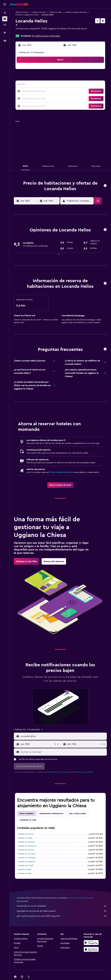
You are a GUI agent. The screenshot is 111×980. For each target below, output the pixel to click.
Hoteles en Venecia (26, 842)
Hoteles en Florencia (27, 846)
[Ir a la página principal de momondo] (19, 4)
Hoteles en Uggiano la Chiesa (27, 15)
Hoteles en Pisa (25, 873)
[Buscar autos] (5, 25)
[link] (60, 485)
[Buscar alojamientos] (5, 19)
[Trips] (5, 33)
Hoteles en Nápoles (26, 862)
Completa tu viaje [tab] (28, 820)
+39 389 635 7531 (24, 32)
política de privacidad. (84, 772)
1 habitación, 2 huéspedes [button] (31, 52)
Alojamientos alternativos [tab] (51, 814)
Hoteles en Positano (27, 858)
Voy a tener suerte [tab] (78, 814)
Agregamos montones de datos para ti (62, 911)
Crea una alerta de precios (62, 472)
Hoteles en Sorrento (27, 854)
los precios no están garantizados (81, 898)
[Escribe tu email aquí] (63, 752)
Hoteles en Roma (25, 834)
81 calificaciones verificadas (46, 36)
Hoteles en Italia (55, 12)
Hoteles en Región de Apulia (76, 12)
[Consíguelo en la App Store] (91, 949)
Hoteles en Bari (25, 869)
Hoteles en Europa (39, 12)
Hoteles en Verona (26, 850)
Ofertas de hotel (22, 12)
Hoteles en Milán (25, 838)
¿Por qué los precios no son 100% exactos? (62, 916)
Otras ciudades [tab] (27, 814)
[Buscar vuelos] (5, 13)
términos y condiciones (59, 772)
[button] (5, 4)
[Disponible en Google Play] (91, 943)
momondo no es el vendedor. (62, 906)
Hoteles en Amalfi (25, 866)
